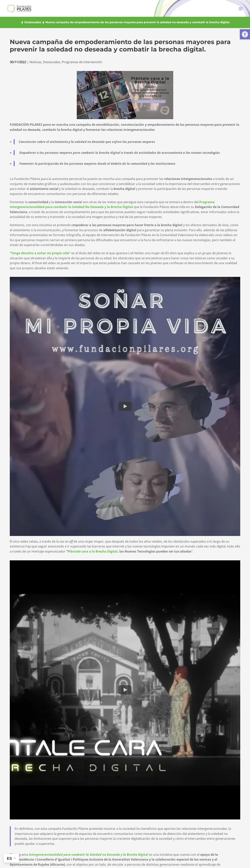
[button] (245, 34)
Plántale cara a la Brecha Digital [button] (93, 551)
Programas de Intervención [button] (82, 62)
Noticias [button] (35, 62)
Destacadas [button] (33, 22)
